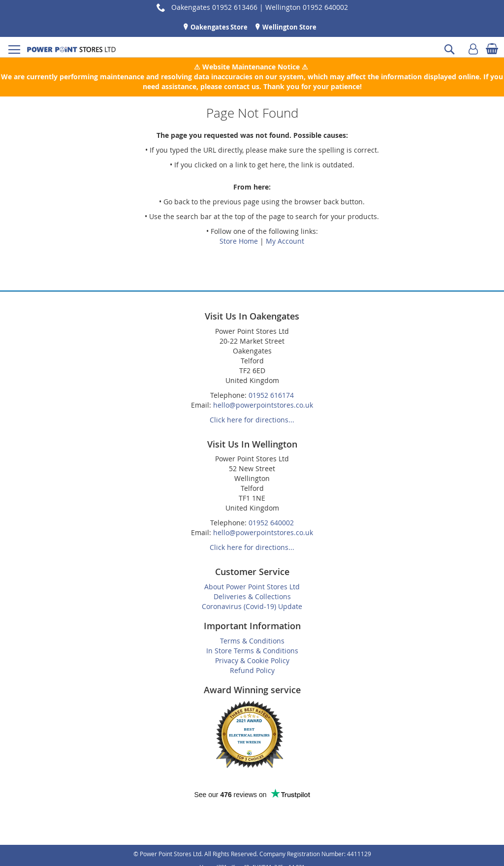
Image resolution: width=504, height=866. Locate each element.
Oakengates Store (218, 27)
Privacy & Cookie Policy (252, 660)
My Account (285, 241)
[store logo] (71, 49)
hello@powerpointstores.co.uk (263, 405)
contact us (242, 86)
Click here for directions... (252, 420)
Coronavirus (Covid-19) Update (252, 606)
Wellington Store (289, 27)
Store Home (239, 241)
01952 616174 (271, 395)
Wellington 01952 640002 (307, 7)
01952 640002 (271, 523)
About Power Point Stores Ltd (252, 587)
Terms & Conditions (252, 641)
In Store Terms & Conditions (252, 651)
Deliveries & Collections (252, 596)
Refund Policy (252, 670)
